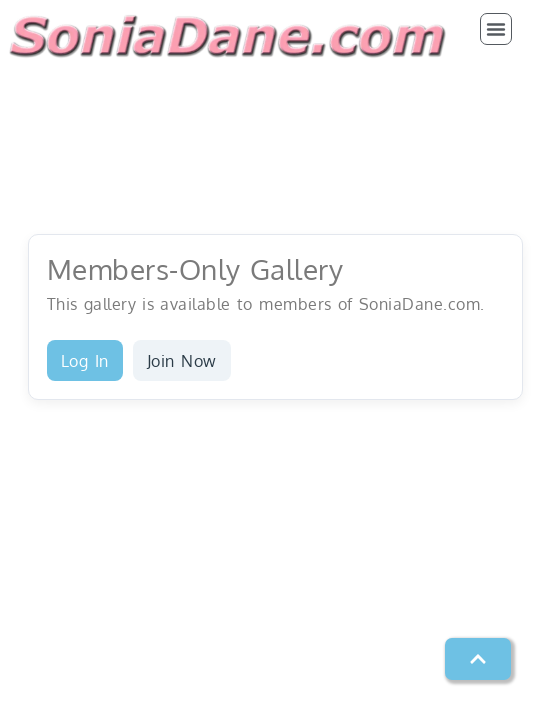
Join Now (182, 361)
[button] (496, 29)
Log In (85, 361)
